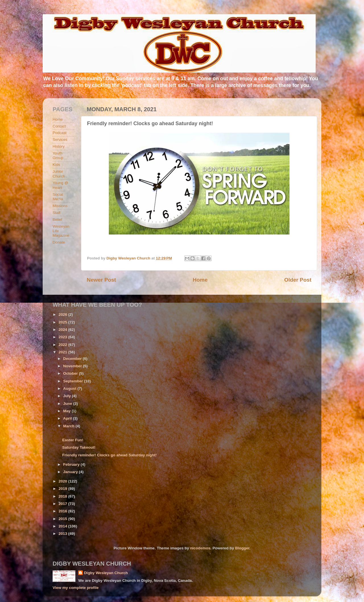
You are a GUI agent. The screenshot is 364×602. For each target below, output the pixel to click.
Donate (59, 242)
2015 (63, 519)
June (68, 404)
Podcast (60, 133)
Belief (57, 219)
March (69, 426)
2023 (63, 337)
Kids (56, 165)
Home (200, 280)
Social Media (58, 197)
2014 (63, 526)
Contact (59, 126)
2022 (63, 345)
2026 (63, 315)
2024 (63, 330)
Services (60, 140)
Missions (60, 206)
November (73, 366)
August (70, 388)
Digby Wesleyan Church (106, 573)
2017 (63, 504)
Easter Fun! (73, 440)
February (72, 464)
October (71, 373)
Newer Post (101, 280)
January (71, 472)
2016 (63, 511)
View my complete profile (76, 588)
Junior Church (59, 174)
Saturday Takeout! (79, 447)
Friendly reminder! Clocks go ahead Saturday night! (109, 455)
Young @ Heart (60, 185)
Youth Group (58, 155)
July (68, 396)
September (74, 381)
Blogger (242, 548)
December (73, 359)
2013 (63, 534)
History (59, 146)
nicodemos (200, 548)
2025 (63, 322)
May (67, 411)
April (68, 418)
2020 (63, 481)
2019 (63, 489)
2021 (63, 352)
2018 (63, 496)
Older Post (298, 280)
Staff (57, 213)
